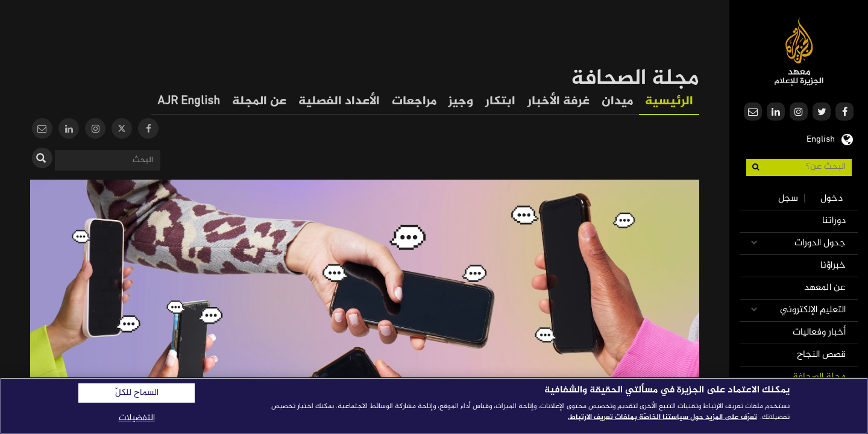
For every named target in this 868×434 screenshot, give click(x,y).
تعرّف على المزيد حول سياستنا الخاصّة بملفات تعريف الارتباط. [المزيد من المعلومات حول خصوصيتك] (662, 417)
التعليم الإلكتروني (813, 310)
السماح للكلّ (137, 393)
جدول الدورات (820, 243)
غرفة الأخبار (558, 102)
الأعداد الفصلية (339, 102)
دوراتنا (834, 221)
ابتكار (500, 102)
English (821, 138)
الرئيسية (669, 102)
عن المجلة (259, 102)
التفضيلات (137, 418)
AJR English (189, 102)
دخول (832, 199)
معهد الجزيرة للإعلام (799, 52)
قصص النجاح (821, 355)
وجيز (461, 102)
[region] (434, 406)
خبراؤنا (833, 266)
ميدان (617, 102)
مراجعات (414, 102)
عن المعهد (825, 288)
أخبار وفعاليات (819, 332)
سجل (788, 199)
